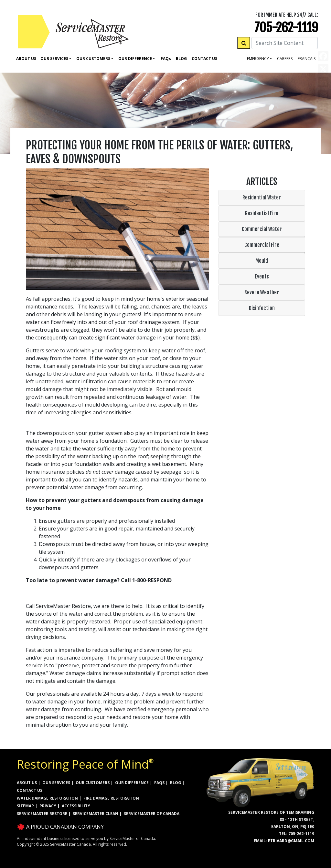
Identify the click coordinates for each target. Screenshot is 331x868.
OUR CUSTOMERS (93, 783)
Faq (166, 59)
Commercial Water (262, 229)
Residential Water (262, 197)
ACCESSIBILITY (76, 806)
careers (285, 59)
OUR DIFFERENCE (132, 783)
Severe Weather (262, 292)
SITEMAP (25, 806)
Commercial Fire (262, 245)
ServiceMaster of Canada (152, 814)
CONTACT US (30, 790)
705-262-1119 (286, 28)
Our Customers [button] (93, 59)
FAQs (159, 783)
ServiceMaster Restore (42, 814)
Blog (181, 59)
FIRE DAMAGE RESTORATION (111, 798)
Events (262, 277)
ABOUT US (27, 783)
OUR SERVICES (56, 783)
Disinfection (262, 308)
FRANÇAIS (307, 59)
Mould (262, 261)
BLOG (176, 783)
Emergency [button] (258, 59)
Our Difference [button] (135, 59)
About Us (26, 59)
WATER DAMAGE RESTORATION (47, 798)
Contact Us (204, 59)
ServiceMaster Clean (96, 814)
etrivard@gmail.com (291, 841)
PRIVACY (48, 806)
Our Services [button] (54, 59)
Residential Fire (262, 213)
